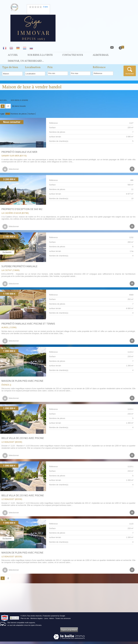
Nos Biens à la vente (40, 56)
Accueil (13, 56)
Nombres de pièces (19, 116)
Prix (8, 116)
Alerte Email (101, 56)
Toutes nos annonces (63, 621)
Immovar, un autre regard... (26, 63)
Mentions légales (37, 621)
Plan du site (25, 621)
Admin (52, 621)
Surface (31, 116)
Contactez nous (73, 56)
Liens (46, 621)
